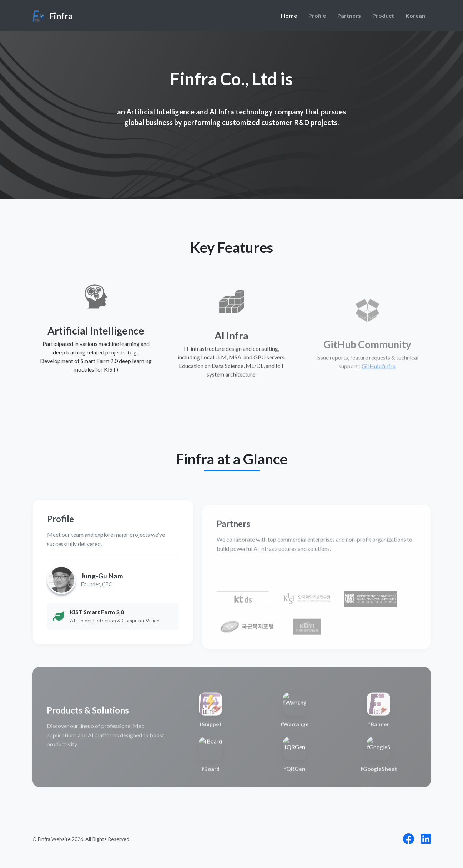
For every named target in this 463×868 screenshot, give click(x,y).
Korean (415, 16)
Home (289, 16)
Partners (349, 16)
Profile (317, 16)
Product (383, 16)
